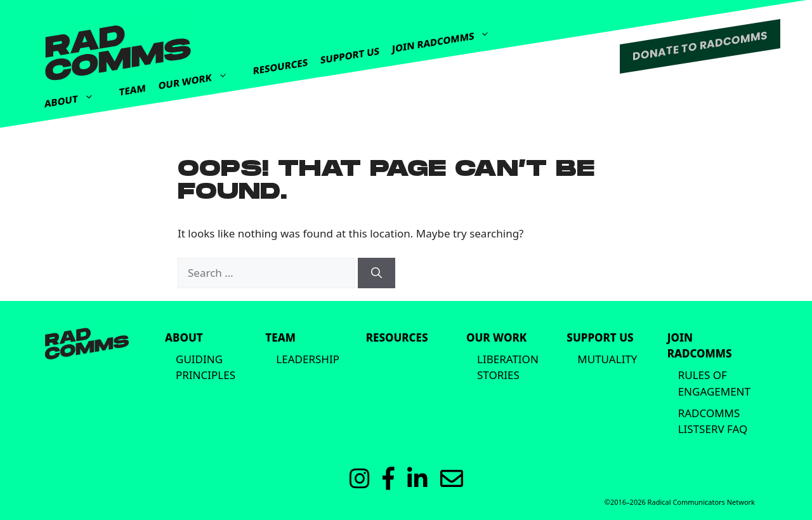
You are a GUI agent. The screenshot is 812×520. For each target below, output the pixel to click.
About (75, 97)
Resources (280, 67)
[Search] (377, 273)
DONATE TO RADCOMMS (700, 46)
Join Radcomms (447, 36)
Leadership (308, 359)
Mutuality (607, 359)
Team (133, 90)
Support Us (350, 56)
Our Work (200, 75)
